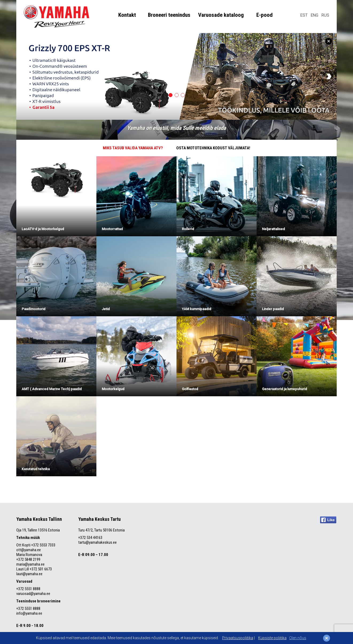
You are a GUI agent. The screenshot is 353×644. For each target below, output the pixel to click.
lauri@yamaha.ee (29, 574)
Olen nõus (298, 638)
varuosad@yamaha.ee (34, 594)
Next (329, 76)
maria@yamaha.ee (30, 564)
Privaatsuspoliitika (238, 638)
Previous (24, 76)
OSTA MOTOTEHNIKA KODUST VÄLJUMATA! (213, 148)
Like (328, 520)
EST (304, 15)
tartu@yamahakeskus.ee (97, 542)
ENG (315, 15)
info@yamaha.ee (29, 613)
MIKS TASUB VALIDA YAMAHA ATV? (133, 148)
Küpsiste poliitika (272, 638)
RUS (325, 15)
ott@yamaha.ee (29, 550)
